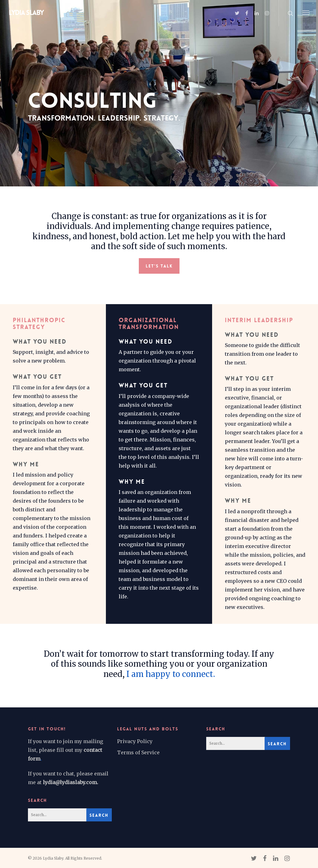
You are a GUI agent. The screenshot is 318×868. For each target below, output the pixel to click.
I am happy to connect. (171, 674)
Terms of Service (138, 752)
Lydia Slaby (26, 13)
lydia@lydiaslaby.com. (70, 782)
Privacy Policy (135, 741)
